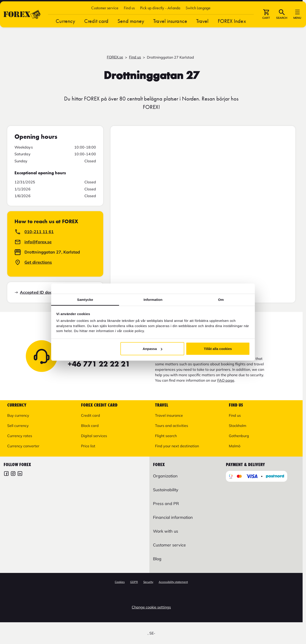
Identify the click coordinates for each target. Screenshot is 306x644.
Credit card (96, 34)
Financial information (173, 517)
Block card (90, 426)
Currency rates (20, 436)
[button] (198, 21)
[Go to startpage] (22, 28)
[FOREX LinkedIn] (20, 474)
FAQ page (226, 380)
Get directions (38, 262)
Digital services (94, 436)
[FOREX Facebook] (6, 474)
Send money (131, 34)
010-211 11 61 (39, 232)
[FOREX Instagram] (13, 474)
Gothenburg (239, 436)
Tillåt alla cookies (218, 349)
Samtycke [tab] (85, 299)
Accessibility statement (173, 582)
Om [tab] (221, 299)
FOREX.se (115, 57)
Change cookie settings (151, 607)
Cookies (120, 582)
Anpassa (152, 349)
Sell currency (18, 426)
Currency (65, 34)
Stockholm (238, 426)
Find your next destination (177, 446)
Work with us (166, 531)
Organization (165, 476)
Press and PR (166, 504)
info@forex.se (38, 242)
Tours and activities (172, 426)
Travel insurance (170, 34)
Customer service (105, 21)
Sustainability (166, 490)
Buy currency (18, 415)
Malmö (235, 446)
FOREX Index (232, 34)
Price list (88, 446)
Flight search (166, 436)
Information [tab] (153, 299)
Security (148, 582)
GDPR (134, 582)
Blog (157, 559)
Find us (129, 21)
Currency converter (23, 446)
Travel (202, 34)
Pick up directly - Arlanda (160, 21)
